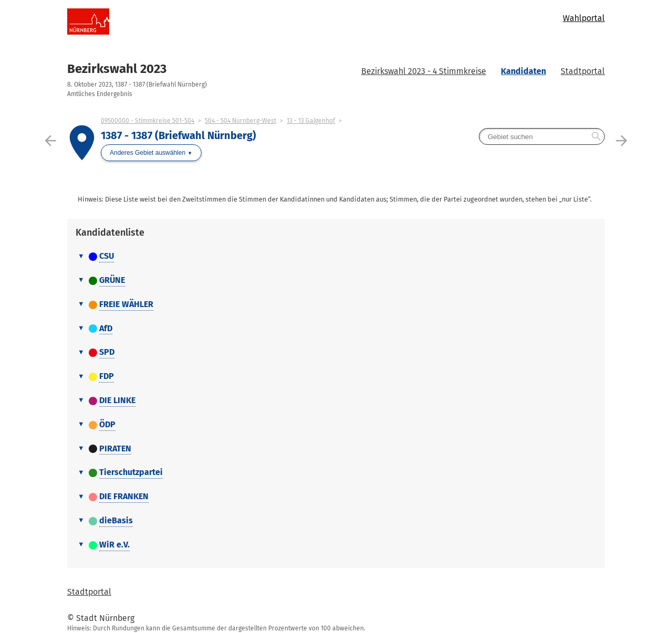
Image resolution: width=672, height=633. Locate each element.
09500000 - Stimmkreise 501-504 (148, 121)
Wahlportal (584, 18)
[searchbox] (542, 136)
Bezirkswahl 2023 (117, 69)
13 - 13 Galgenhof (311, 121)
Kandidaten (523, 71)
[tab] (336, 257)
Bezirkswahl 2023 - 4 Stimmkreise (424, 71)
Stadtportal (583, 71)
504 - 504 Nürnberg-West (240, 121)
